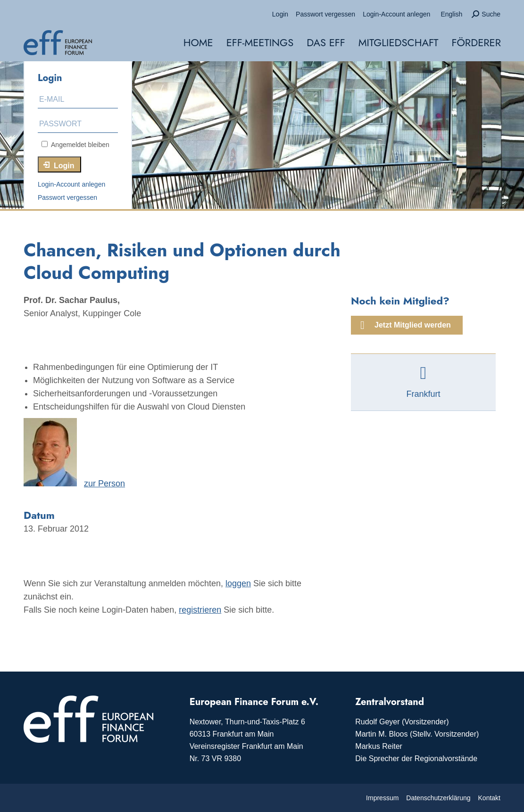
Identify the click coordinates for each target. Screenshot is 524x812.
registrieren (200, 610)
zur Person (104, 484)
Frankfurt (423, 394)
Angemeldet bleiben (75, 145)
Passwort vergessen (67, 197)
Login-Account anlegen (71, 184)
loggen (238, 583)
